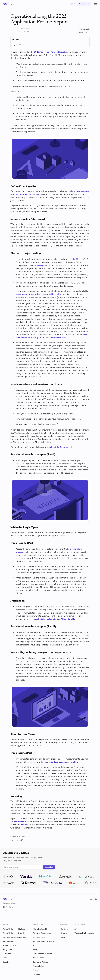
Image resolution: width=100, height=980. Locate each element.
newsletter (19, 822)
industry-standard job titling (48, 294)
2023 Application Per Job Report (49, 52)
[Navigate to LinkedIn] (96, 899)
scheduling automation (47, 619)
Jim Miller (77, 259)
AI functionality (68, 619)
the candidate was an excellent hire (61, 762)
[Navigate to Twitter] (91, 899)
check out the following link (60, 447)
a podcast (24, 825)
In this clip (39, 265)
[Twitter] (91, 908)
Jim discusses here (57, 338)
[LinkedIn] (96, 908)
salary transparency (25, 294)
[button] (96, 4)
